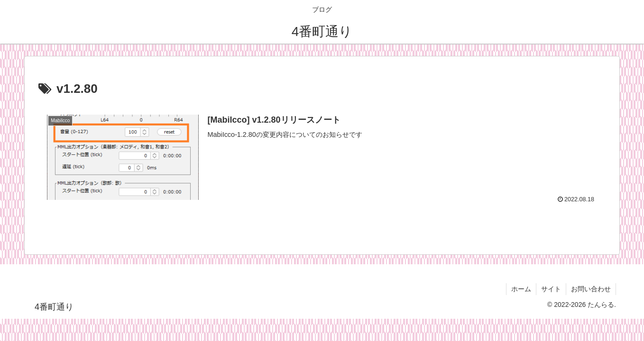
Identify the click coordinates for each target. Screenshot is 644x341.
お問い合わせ (591, 289)
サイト (551, 289)
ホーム (521, 289)
